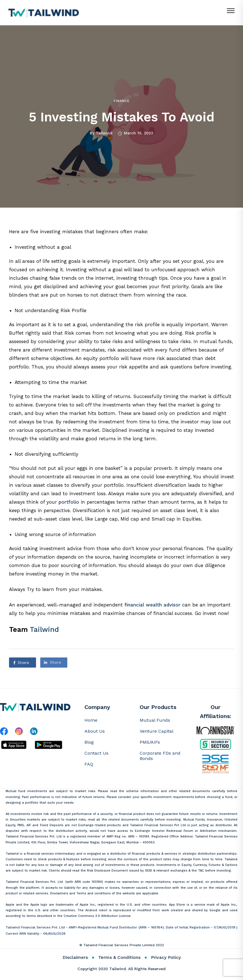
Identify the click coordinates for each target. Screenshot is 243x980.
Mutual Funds (155, 720)
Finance (122, 101)
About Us (95, 731)
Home (91, 720)
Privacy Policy (166, 957)
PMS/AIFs (150, 742)
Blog (89, 742)
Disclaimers (75, 957)
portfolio (69, 502)
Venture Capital (157, 731)
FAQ (89, 764)
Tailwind (104, 133)
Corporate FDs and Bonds (160, 756)
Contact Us (96, 753)
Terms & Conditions (119, 957)
